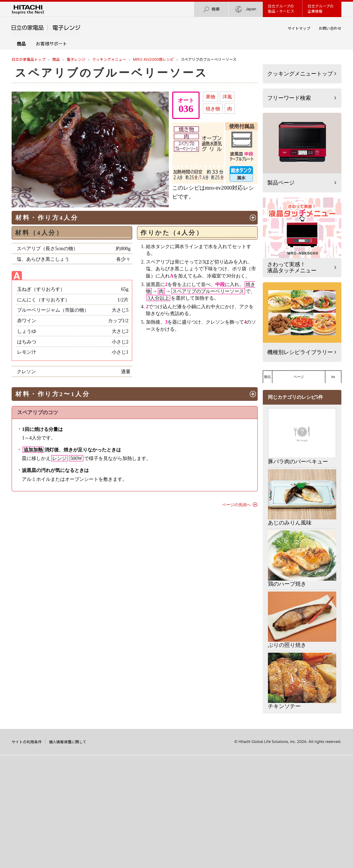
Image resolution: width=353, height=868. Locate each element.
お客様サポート (51, 44)
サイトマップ (299, 28)
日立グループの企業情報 (321, 9)
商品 (56, 59)
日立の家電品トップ (29, 59)
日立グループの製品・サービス (281, 9)
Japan (246, 9)
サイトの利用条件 (27, 742)
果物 (211, 97)
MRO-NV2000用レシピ (153, 59)
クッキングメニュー (109, 59)
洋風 (227, 97)
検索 (211, 9)
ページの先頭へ (236, 505)
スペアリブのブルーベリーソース (112, 73)
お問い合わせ (330, 28)
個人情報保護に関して (68, 742)
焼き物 (213, 109)
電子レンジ (76, 59)
